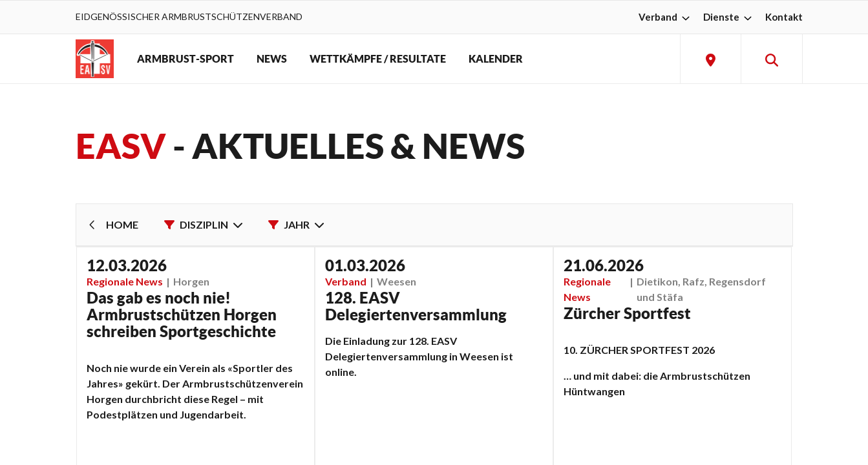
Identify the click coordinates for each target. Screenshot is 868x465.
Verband (666, 17)
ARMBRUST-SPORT (185, 59)
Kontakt (784, 17)
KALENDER (496, 59)
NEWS (272, 59)
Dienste (729, 17)
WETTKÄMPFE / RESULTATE (378, 59)
